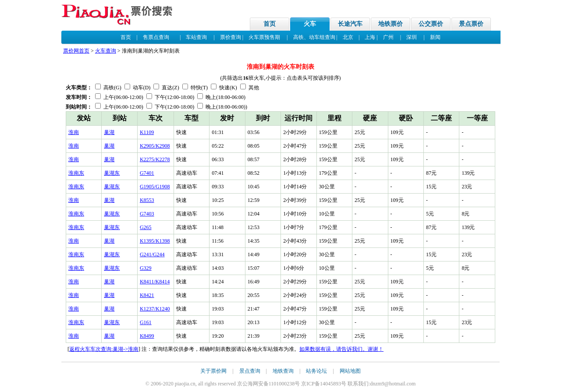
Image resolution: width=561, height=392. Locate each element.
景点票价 (471, 24)
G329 (146, 268)
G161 (146, 322)
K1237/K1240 (155, 309)
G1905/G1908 (155, 187)
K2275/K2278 (155, 159)
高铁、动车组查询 (314, 37)
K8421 (147, 295)
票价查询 (231, 37)
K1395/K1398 (155, 241)
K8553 (147, 200)
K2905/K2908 (155, 146)
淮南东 (76, 173)
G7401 (147, 173)
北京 (348, 37)
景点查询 (250, 371)
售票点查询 (156, 37)
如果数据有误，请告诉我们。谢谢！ (341, 349)
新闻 (435, 37)
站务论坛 (316, 371)
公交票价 (431, 24)
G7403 (147, 214)
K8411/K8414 (155, 282)
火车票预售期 (264, 37)
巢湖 (109, 132)
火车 (310, 24)
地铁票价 (391, 24)
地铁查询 (283, 371)
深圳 (412, 37)
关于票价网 (213, 371)
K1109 (147, 132)
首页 (270, 24)
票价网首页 (76, 51)
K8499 (147, 336)
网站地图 (350, 371)
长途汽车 (350, 24)
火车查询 (106, 51)
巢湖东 (112, 173)
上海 (370, 37)
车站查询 (196, 37)
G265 (146, 227)
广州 (388, 37)
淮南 (74, 132)
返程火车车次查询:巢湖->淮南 (104, 349)
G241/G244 (152, 254)
